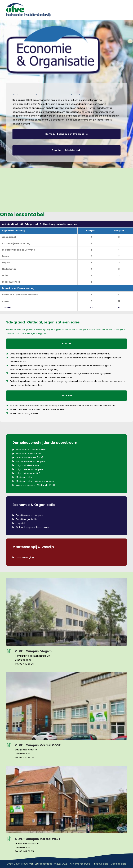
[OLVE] (29, 10)
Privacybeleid (101, 864)
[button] (125, 10)
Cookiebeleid (119, 864)
